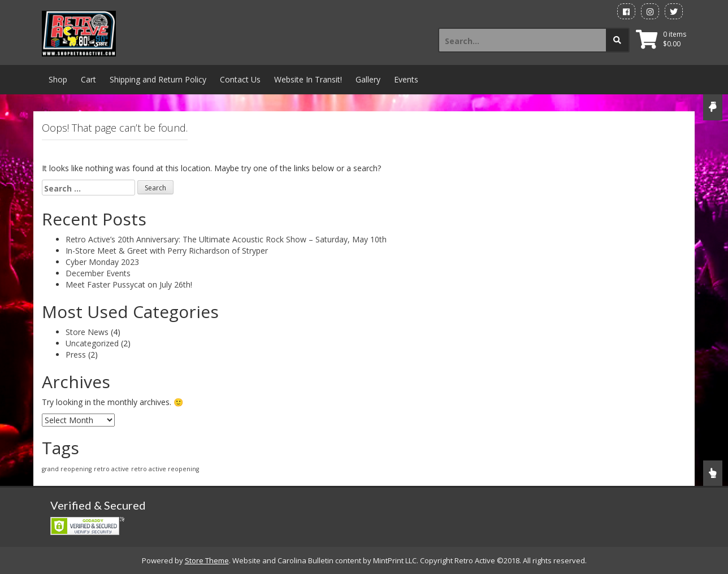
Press (76, 355)
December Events (98, 273)
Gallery (368, 79)
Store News (87, 332)
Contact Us (240, 79)
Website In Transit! (308, 79)
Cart (88, 79)
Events (406, 79)
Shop (58, 79)
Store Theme (207, 560)
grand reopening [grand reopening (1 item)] (67, 469)
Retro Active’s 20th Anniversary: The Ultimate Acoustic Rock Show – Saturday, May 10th (226, 239)
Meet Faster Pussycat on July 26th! (129, 284)
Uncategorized (92, 343)
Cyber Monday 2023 (102, 262)
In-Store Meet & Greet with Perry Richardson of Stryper (167, 251)
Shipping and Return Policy (158, 79)
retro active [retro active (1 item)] (111, 469)
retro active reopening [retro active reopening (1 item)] (165, 469)
